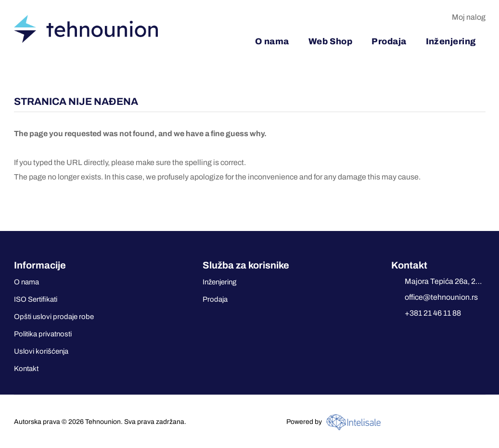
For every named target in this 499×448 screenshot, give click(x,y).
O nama (26, 282)
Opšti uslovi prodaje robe (54, 317)
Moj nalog (469, 17)
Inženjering (219, 282)
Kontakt (26, 369)
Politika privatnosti (43, 334)
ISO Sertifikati (36, 299)
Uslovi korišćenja (41, 351)
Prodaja (215, 299)
